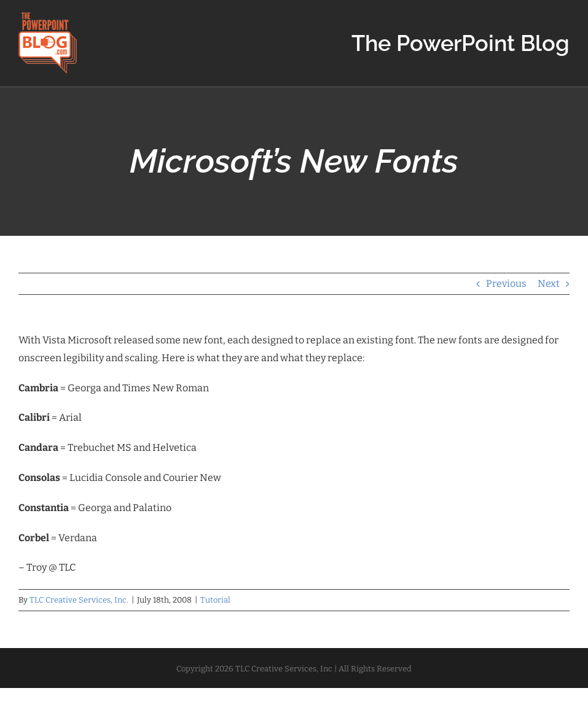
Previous (506, 283)
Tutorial (215, 600)
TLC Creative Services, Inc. (79, 600)
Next (549, 283)
